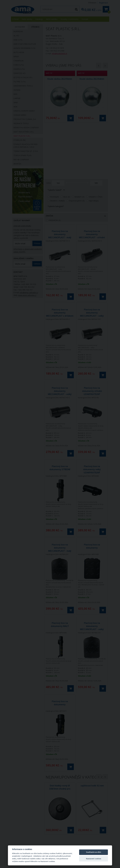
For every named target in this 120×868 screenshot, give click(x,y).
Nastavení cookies (94, 859)
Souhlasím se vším (94, 852)
